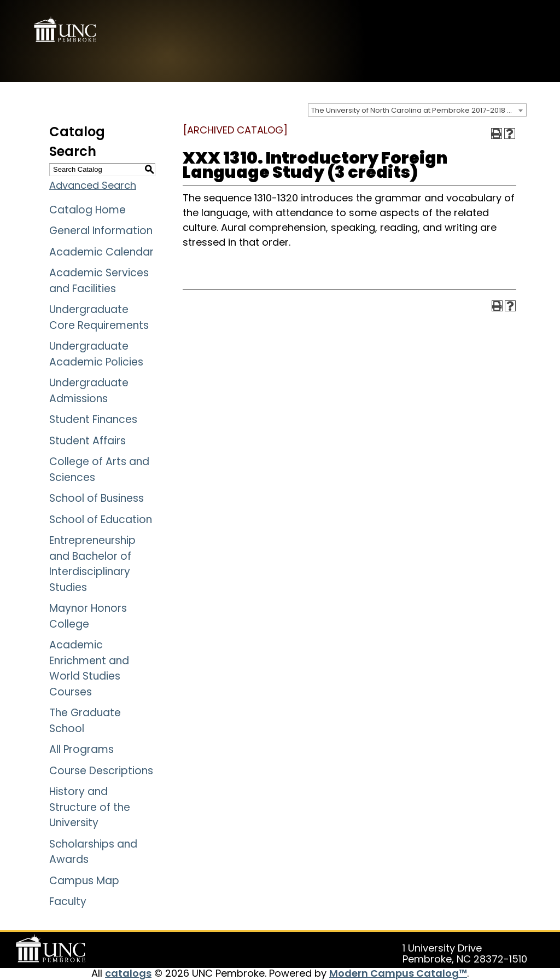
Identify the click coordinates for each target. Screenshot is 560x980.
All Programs (81, 749)
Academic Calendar (101, 252)
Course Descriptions (101, 771)
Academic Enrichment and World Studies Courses (89, 668)
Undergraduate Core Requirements (99, 317)
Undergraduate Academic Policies (96, 354)
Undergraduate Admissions (89, 391)
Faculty (68, 901)
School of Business (97, 498)
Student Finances (93, 419)
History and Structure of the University (90, 807)
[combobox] (417, 110)
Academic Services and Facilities (99, 281)
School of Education (101, 520)
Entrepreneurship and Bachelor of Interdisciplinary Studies (92, 564)
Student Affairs (87, 441)
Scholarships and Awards (93, 852)
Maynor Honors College (88, 616)
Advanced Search (93, 185)
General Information (101, 231)
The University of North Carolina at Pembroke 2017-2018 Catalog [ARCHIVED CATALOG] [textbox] (419, 110)
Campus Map (84, 881)
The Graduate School (85, 721)
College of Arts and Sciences (99, 469)
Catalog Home (87, 210)
